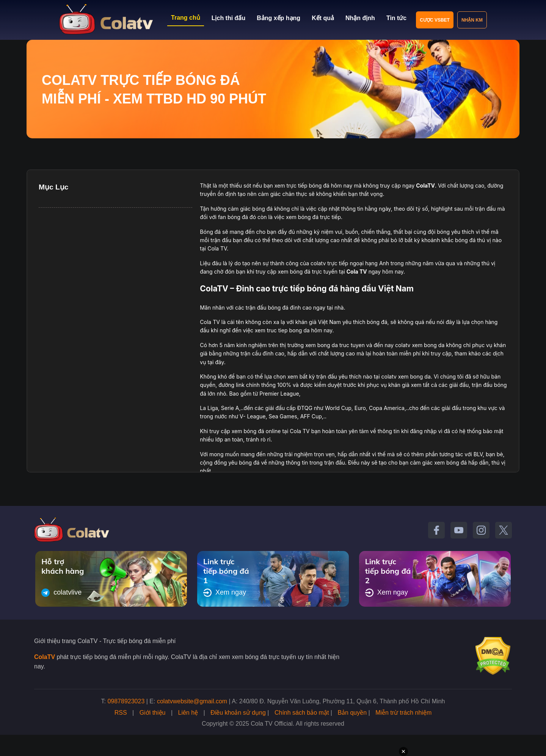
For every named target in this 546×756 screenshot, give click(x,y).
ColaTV (45, 657)
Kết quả (323, 18)
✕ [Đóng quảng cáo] (403, 751)
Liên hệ (188, 713)
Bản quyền (352, 713)
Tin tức (396, 18)
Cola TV (357, 272)
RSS (121, 713)
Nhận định (360, 18)
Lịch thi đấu (228, 18)
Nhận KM (472, 20)
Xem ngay (225, 593)
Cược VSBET (435, 20)
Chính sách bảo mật (302, 713)
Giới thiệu (153, 713)
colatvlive (61, 593)
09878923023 (126, 701)
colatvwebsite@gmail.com (192, 701)
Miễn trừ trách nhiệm (403, 713)
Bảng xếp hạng (278, 18)
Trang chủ (186, 18)
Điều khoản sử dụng (238, 713)
